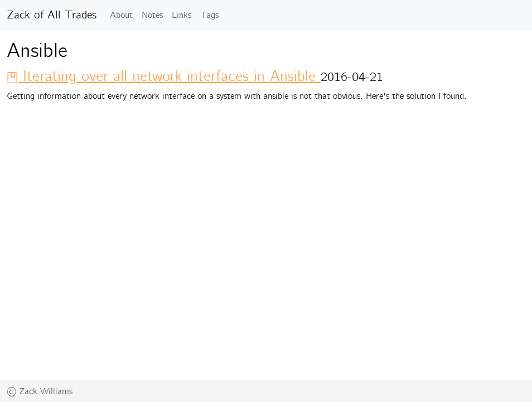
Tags (209, 15)
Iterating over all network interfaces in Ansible (164, 77)
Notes (152, 15)
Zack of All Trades (52, 15)
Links (182, 15)
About (121, 15)
